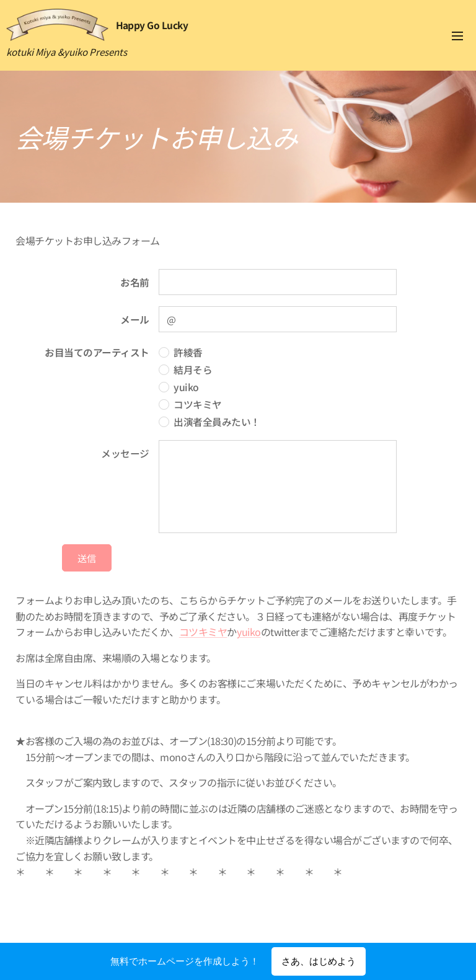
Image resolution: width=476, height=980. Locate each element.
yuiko (249, 632)
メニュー (457, 36)
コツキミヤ (203, 632)
